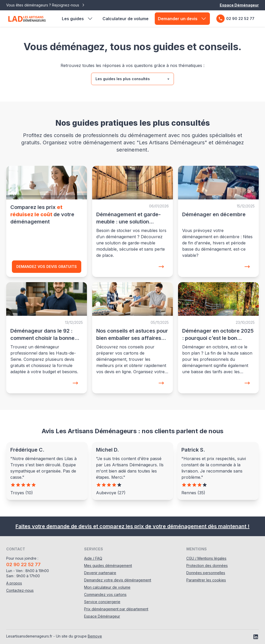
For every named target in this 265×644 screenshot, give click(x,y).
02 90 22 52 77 (235, 19)
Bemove (95, 636)
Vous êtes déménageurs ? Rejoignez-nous (46, 5)
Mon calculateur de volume (107, 587)
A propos (14, 583)
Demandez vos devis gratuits (47, 267)
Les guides (78, 19)
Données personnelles (206, 573)
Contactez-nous (20, 590)
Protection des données (207, 566)
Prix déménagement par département (116, 609)
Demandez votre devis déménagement (118, 580)
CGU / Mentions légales (206, 558)
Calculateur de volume (126, 19)
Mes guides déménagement (108, 566)
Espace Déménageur (239, 5)
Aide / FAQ (93, 558)
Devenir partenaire (100, 573)
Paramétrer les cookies (206, 580)
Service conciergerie (102, 602)
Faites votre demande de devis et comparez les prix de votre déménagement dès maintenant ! (132, 526)
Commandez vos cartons (105, 594)
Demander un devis (182, 19)
